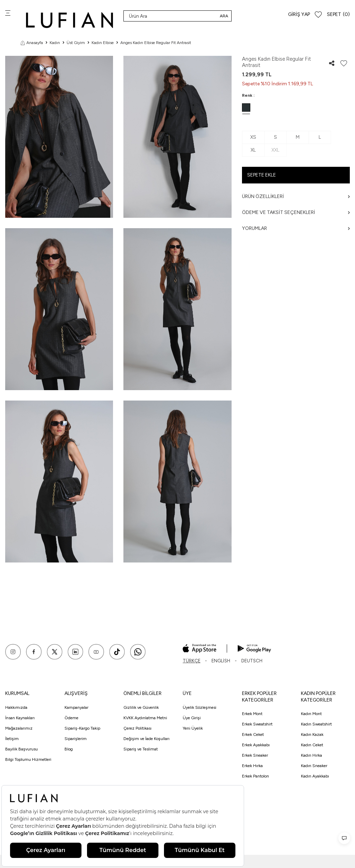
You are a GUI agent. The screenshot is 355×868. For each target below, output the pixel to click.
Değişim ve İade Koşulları (146, 739)
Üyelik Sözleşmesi (200, 707)
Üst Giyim (76, 43)
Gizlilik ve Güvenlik (141, 707)
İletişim (12, 739)
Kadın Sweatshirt (316, 724)
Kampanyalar (76, 707)
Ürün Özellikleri (296, 196)
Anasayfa (32, 43)
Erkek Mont (252, 714)
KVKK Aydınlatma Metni (145, 718)
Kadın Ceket (312, 745)
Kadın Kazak (312, 734)
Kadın (55, 43)
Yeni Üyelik (193, 728)
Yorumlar (296, 228)
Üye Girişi (192, 718)
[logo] (70, 20)
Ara (224, 16)
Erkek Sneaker (255, 755)
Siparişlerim (76, 739)
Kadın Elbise (103, 43)
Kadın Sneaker (314, 766)
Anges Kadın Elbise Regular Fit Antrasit (156, 43)
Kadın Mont (311, 714)
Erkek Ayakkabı (256, 745)
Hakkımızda (16, 707)
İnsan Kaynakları (20, 718)
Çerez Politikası (137, 728)
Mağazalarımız (19, 728)
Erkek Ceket (253, 734)
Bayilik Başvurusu (21, 749)
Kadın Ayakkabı (315, 776)
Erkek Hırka (252, 766)
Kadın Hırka (311, 755)
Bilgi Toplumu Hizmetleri (28, 759)
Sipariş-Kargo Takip (82, 728)
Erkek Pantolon (256, 776)
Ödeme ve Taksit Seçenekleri (296, 212)
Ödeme (71, 718)
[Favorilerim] (318, 15)
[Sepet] (338, 15)
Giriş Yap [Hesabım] (299, 14)
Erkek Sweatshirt (257, 724)
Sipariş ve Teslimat (141, 749)
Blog (69, 749)
